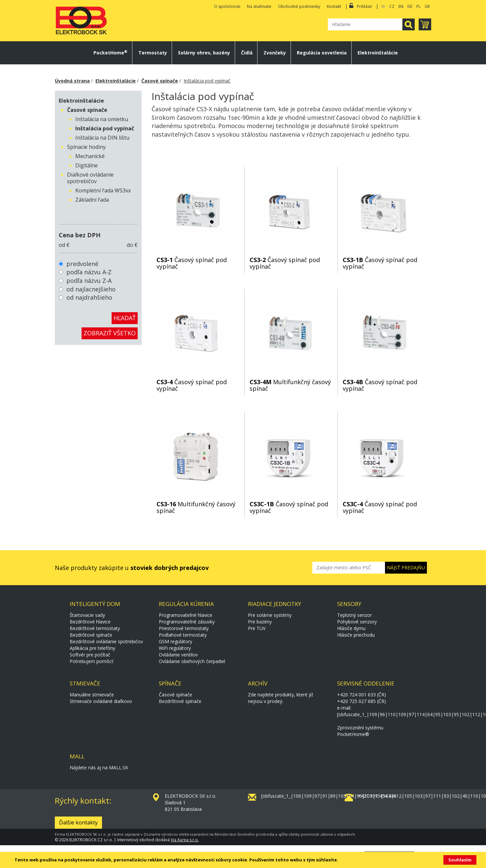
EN (401, 6)
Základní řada (92, 200)
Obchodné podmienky (299, 6)
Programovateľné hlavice (186, 615)
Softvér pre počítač (90, 655)
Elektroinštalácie (378, 53)
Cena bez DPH (80, 235)
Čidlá (247, 53)
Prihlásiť (364, 6)
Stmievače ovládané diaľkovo (101, 701)
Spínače (170, 683)
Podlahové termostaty (183, 635)
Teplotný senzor (354, 615)
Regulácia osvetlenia (322, 53)
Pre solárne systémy (270, 615)
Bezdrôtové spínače (91, 635)
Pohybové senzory (357, 622)
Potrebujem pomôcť (91, 661)
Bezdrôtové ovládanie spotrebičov (106, 641)
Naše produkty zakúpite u (132, 568)
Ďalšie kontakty (78, 822)
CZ (392, 6)
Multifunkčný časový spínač (290, 385)
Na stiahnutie (259, 6)
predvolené (82, 264)
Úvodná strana (72, 81)
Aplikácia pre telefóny (92, 648)
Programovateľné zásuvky (187, 622)
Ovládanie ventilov (178, 655)
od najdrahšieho (89, 297)
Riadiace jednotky (275, 604)
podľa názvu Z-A (89, 281)
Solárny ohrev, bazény (204, 53)
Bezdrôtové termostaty (95, 628)
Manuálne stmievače (92, 695)
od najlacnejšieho (91, 289)
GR (427, 6)
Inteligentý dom (95, 604)
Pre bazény (260, 622)
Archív (258, 683)
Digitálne (87, 165)
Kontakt (334, 6)
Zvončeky (275, 53)
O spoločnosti (227, 6)
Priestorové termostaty (184, 628)
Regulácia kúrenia (186, 604)
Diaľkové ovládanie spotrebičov (90, 178)
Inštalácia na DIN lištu (102, 138)
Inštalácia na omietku (102, 119)
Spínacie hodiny (86, 147)
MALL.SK (119, 768)
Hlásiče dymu (351, 628)
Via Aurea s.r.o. (185, 840)
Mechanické (90, 156)
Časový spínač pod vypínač (192, 263)
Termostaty (153, 53)
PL (418, 6)
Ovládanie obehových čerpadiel (192, 661)
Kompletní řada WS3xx (103, 190)
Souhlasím (460, 860)
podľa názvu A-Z (89, 272)
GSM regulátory (175, 641)
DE (410, 6)
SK (383, 6)
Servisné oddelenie (366, 683)
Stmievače (85, 683)
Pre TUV (257, 628)
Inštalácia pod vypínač (207, 81)
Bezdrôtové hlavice (90, 622)
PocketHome (110, 53)
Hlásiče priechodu (356, 635)
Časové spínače (160, 81)
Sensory (349, 604)
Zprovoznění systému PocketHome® (360, 731)
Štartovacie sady (87, 615)
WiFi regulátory (175, 648)
